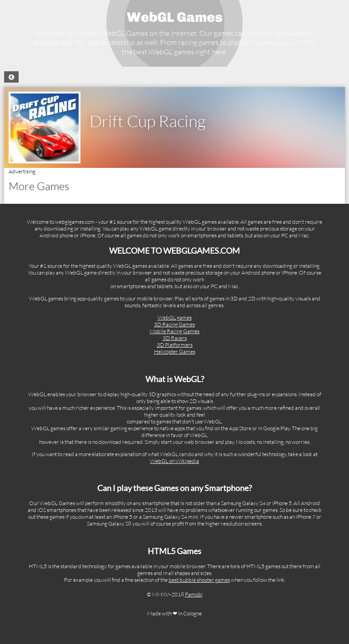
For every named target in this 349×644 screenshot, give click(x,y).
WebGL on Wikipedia (174, 461)
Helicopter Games (175, 351)
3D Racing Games (174, 324)
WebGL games (175, 317)
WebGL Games (175, 17)
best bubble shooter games (199, 580)
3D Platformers (175, 345)
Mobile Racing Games (174, 331)
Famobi (194, 594)
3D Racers (175, 338)
